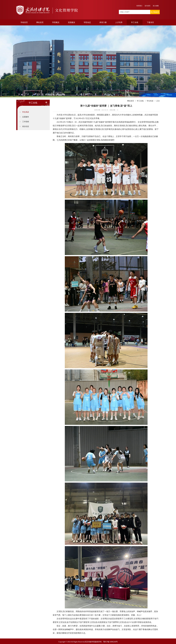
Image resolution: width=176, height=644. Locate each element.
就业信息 (26, 126)
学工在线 (135, 22)
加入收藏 (156, 6)
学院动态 (87, 22)
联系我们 (139, 6)
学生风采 (26, 112)
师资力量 (103, 22)
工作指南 (26, 122)
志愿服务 (26, 117)
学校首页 (24, 22)
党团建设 (71, 22)
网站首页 (40, 22)
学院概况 (56, 22)
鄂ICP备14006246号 (110, 642)
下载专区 (150, 22)
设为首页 (148, 6)
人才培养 (119, 22)
